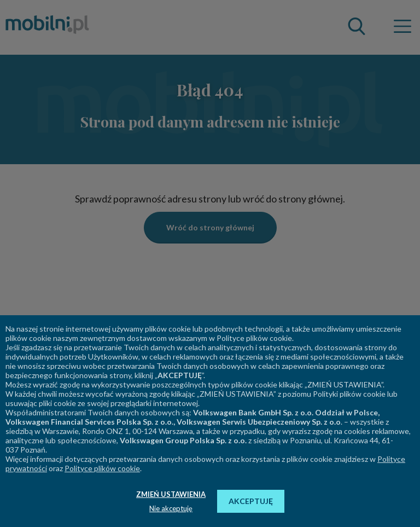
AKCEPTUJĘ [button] (251, 501)
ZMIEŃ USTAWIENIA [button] (171, 494)
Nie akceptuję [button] (171, 508)
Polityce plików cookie (102, 468)
